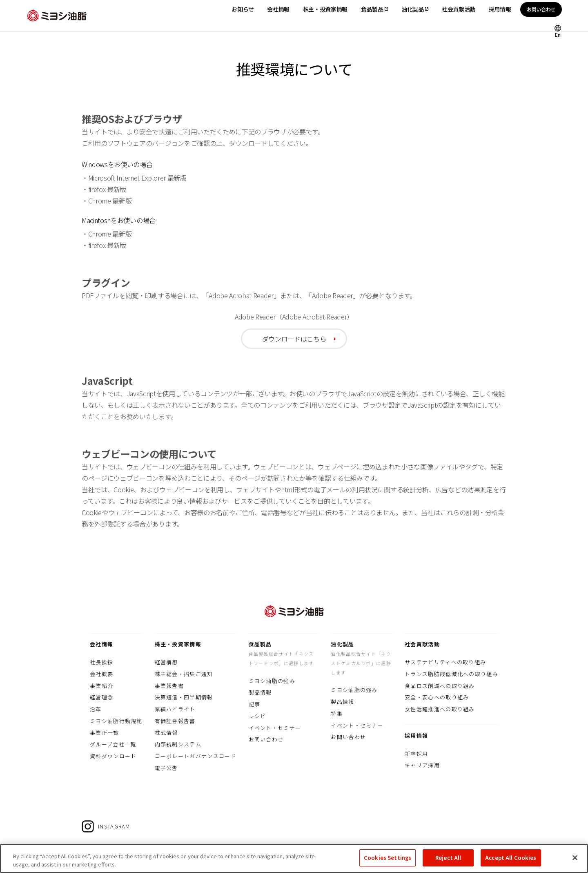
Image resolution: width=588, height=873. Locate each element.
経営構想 (166, 662)
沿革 (96, 709)
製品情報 (260, 692)
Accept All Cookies (511, 863)
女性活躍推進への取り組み (440, 709)
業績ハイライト (175, 709)
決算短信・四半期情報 (184, 697)
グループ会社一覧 (113, 744)
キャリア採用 (422, 765)
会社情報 (101, 644)
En (558, 34)
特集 (337, 713)
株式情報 (166, 733)
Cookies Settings (388, 863)
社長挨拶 (101, 662)
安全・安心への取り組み (437, 697)
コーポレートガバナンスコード (196, 756)
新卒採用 (416, 754)
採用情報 (416, 736)
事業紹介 (101, 686)
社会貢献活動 (422, 644)
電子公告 (166, 768)
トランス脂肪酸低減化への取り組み (451, 674)
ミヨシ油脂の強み (272, 681)
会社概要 (101, 674)
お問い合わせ (541, 9)
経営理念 (101, 697)
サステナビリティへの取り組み (445, 662)
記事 (255, 704)
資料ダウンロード (113, 756)
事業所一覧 (105, 733)
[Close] (575, 863)
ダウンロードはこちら (294, 339)
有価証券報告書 (175, 721)
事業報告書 (169, 686)
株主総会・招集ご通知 (184, 674)
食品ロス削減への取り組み (440, 686)
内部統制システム (178, 744)
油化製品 (342, 644)
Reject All (448, 863)
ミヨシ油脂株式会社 (57, 16)
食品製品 (260, 644)
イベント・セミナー (275, 728)
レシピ (257, 716)
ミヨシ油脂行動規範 (116, 721)
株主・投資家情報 (178, 644)
